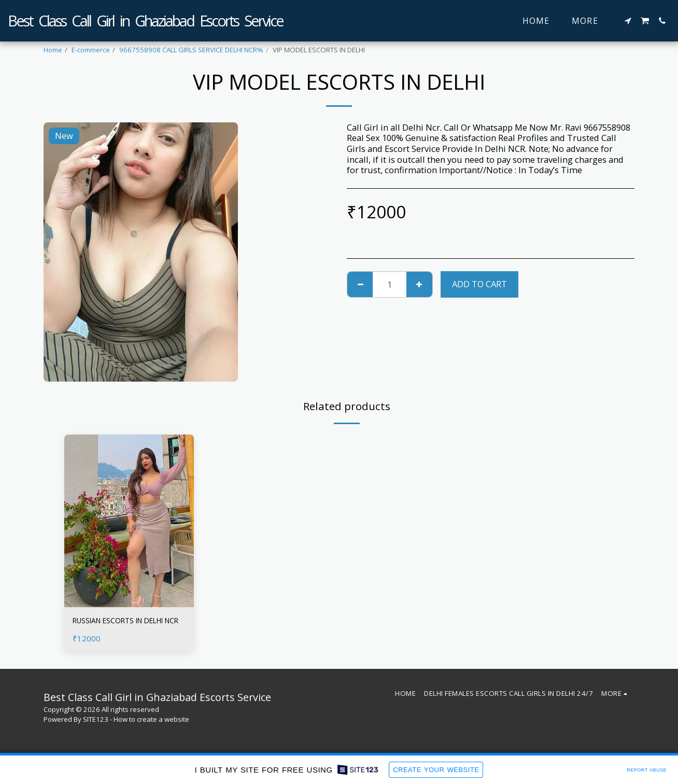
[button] (628, 21)
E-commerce (91, 50)
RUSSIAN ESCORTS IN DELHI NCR (129, 628)
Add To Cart (479, 284)
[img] (129, 521)
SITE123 (96, 727)
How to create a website (151, 727)
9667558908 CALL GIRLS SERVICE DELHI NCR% (191, 50)
